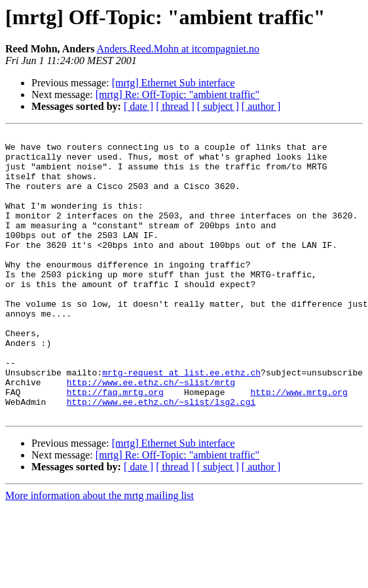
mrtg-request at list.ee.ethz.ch (181, 421)
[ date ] (138, 106)
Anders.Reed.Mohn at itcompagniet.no (178, 49)
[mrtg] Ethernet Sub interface (174, 83)
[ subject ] (218, 106)
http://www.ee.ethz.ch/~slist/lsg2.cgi (161, 457)
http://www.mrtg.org (299, 445)
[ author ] (261, 106)
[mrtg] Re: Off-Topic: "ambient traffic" (177, 95)
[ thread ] (175, 106)
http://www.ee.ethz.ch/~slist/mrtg (151, 433)
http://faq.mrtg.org (115, 445)
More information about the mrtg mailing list (100, 552)
